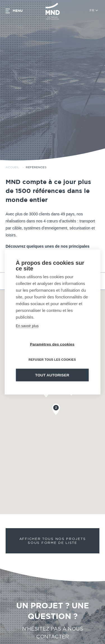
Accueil (12, 158)
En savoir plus (27, 326)
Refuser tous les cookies (52, 360)
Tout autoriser (52, 375)
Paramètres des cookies (52, 344)
